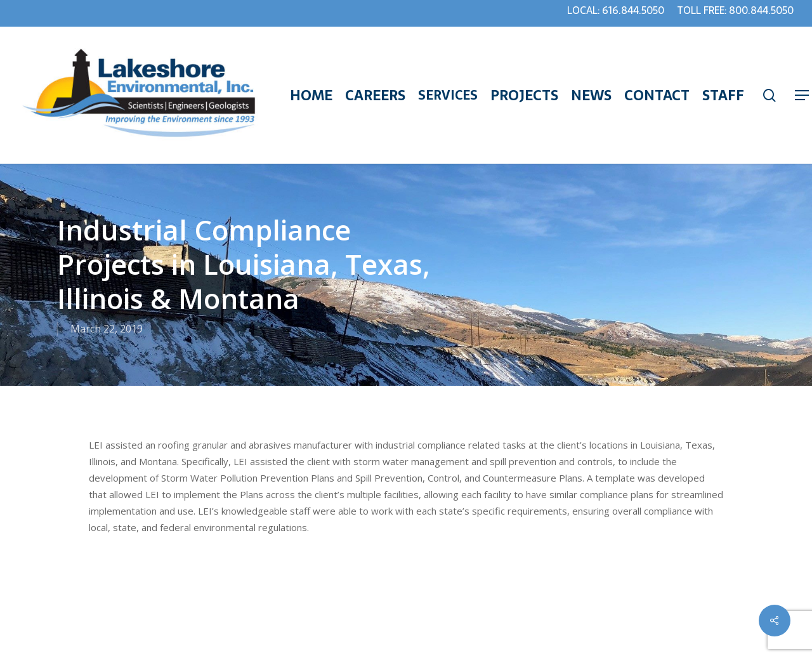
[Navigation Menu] (802, 95)
